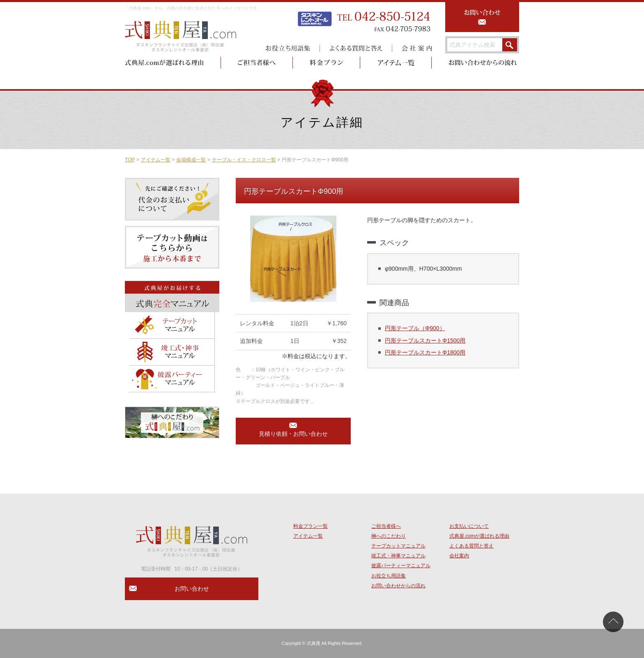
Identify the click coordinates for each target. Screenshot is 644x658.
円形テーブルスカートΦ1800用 (425, 352)
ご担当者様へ (386, 526)
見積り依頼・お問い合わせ (293, 434)
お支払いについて (469, 526)
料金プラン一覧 (310, 526)
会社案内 (459, 556)
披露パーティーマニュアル (401, 566)
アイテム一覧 (156, 160)
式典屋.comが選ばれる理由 (479, 536)
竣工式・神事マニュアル (398, 556)
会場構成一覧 (191, 160)
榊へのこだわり (389, 536)
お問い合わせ (192, 589)
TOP (130, 160)
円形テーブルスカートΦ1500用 (425, 341)
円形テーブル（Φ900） (415, 328)
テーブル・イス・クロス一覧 (244, 160)
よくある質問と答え (471, 546)
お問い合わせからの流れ (398, 586)
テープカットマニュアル (398, 546)
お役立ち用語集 (389, 576)
